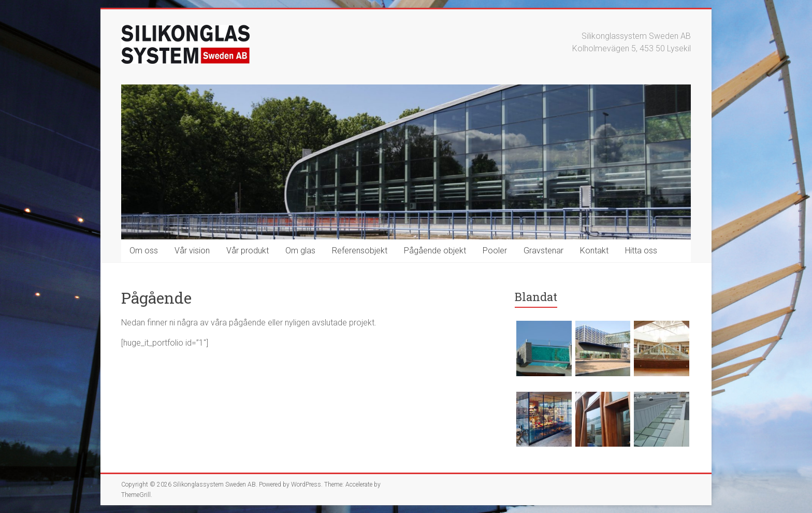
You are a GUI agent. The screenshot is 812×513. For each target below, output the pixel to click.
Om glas (300, 251)
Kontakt (594, 251)
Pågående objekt (435, 251)
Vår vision (192, 251)
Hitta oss (641, 251)
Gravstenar (543, 251)
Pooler (495, 251)
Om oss (144, 251)
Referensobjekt (360, 251)
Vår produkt (248, 251)
